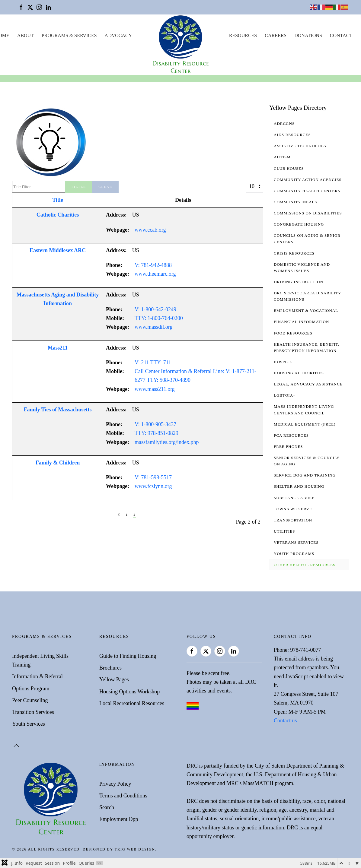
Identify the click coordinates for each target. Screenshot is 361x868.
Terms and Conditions (123, 796)
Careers (276, 35)
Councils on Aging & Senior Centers (307, 239)
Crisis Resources (294, 253)
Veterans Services (296, 542)
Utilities (284, 531)
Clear (105, 187)
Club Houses (289, 168)
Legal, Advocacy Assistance (308, 384)
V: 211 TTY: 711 (153, 363)
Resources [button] (243, 35)
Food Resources (293, 333)
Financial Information (301, 322)
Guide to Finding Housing (128, 656)
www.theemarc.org (155, 274)
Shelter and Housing (299, 486)
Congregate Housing (299, 224)
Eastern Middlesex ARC (58, 250)
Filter (79, 187)
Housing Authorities (299, 373)
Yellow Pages (114, 680)
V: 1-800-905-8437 (155, 424)
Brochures (110, 668)
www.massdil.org (154, 327)
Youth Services (29, 724)
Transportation (293, 520)
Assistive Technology (300, 146)
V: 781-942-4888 (153, 265)
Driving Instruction (299, 282)
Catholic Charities (58, 215)
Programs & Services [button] (69, 35)
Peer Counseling (30, 700)
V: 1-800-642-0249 (155, 309)
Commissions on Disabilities (308, 213)
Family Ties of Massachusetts (58, 410)
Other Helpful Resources (305, 565)
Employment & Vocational (306, 310)
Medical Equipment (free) (305, 424)
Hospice (283, 362)
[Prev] (119, 515)
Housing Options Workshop (129, 692)
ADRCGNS (284, 124)
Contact (341, 35)
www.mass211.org (155, 389)
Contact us (285, 721)
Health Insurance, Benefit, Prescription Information (307, 347)
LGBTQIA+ (285, 395)
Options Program (31, 689)
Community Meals (295, 202)
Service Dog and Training (305, 475)
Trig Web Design (135, 849)
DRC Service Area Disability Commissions (307, 296)
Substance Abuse (294, 498)
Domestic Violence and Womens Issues (302, 268)
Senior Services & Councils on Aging (307, 461)
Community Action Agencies (308, 180)
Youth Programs (294, 554)
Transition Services (33, 712)
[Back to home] (180, 45)
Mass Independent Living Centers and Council (304, 410)
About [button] (26, 35)
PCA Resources (291, 435)
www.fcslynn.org (153, 486)
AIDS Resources (292, 135)
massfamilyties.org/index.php (167, 442)
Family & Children (58, 463)
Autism (282, 157)
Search (107, 807)
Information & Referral (37, 676)
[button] (16, 746)
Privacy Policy (115, 784)
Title (58, 200)
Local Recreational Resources (132, 703)
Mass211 (58, 348)
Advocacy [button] (118, 35)
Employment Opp (119, 819)
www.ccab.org (150, 230)
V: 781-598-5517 (153, 477)
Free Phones (288, 447)
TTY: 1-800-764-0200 (159, 318)
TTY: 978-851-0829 (157, 433)
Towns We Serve (293, 509)
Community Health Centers (307, 191)
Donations (308, 35)
